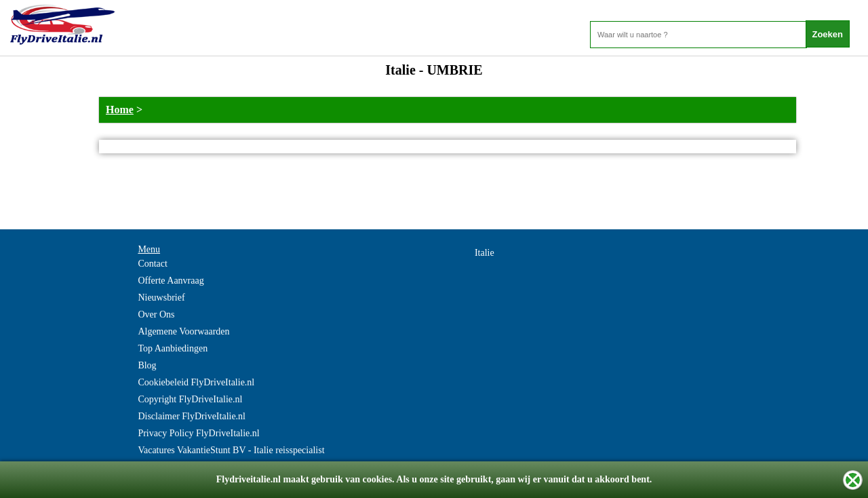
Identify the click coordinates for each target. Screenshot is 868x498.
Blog (147, 365)
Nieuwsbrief (161, 298)
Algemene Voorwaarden (183, 331)
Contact (153, 264)
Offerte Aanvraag (171, 281)
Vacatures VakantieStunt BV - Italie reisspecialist (231, 450)
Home (120, 110)
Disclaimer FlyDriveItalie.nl (192, 416)
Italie (485, 253)
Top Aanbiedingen (173, 348)
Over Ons (156, 314)
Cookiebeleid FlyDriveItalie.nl (196, 382)
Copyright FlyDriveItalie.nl (190, 399)
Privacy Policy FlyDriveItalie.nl (198, 433)
